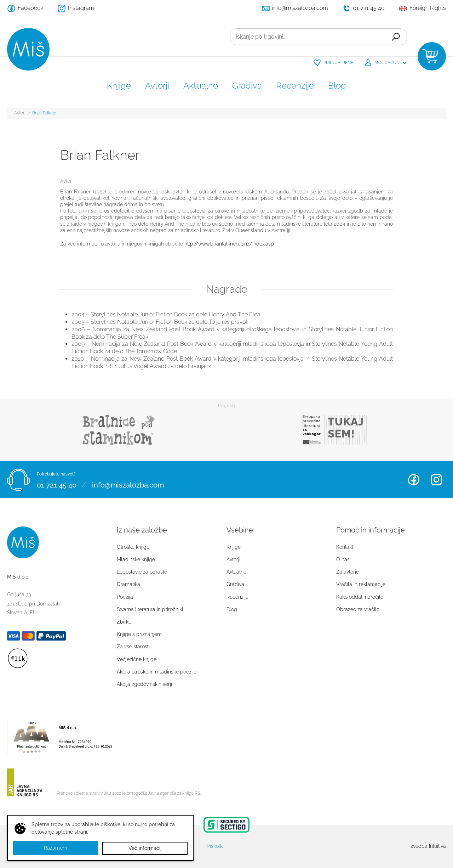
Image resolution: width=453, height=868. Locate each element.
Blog (337, 86)
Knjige (119, 86)
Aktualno (201, 86)
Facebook (414, 480)
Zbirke (124, 622)
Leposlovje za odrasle (142, 572)
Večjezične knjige (137, 659)
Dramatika (128, 584)
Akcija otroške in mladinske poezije (157, 672)
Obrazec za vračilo (358, 609)
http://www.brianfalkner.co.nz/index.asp (229, 244)
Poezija (125, 597)
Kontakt (345, 547)
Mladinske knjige (136, 559)
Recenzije (295, 86)
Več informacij (145, 848)
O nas (343, 559)
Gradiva (247, 86)
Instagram (436, 480)
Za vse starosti (133, 647)
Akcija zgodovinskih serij (144, 684)
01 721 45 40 (57, 484)
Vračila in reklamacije (361, 584)
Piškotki (215, 846)
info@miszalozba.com (128, 484)
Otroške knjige (133, 547)
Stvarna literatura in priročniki (150, 609)
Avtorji (157, 86)
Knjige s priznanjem (139, 634)
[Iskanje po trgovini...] (307, 37)
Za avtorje (348, 572)
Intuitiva (428, 846)
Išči (395, 37)
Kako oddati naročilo (360, 597)
